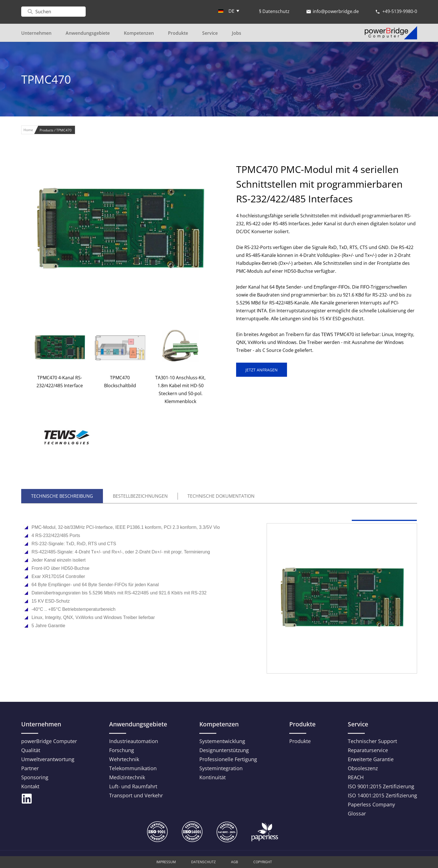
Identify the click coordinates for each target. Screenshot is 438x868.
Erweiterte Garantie (371, 759)
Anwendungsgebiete (88, 33)
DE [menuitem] (231, 11)
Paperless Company (371, 804)
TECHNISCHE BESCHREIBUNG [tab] (62, 496)
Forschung (122, 750)
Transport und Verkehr (136, 795)
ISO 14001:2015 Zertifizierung (382, 795)
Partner (30, 768)
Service (210, 33)
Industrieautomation (134, 741)
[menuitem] (229, 11)
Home (28, 130)
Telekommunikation (133, 768)
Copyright (263, 862)
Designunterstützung (224, 750)
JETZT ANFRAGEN (262, 370)
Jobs (237, 33)
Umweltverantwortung (48, 759)
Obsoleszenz (363, 768)
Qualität (31, 750)
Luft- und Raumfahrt (133, 786)
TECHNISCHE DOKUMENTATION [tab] (221, 496)
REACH (356, 777)
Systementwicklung (222, 741)
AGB (235, 862)
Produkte (178, 33)
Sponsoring (35, 777)
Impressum (166, 862)
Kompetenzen (139, 33)
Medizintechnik (127, 777)
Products (47, 130)
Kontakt (30, 786)
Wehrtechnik (124, 759)
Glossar (357, 813)
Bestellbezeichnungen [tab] (140, 496)
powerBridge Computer (49, 741)
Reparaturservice (368, 750)
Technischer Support (372, 741)
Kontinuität (212, 777)
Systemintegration (221, 768)
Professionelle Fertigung (228, 759)
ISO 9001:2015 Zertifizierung (381, 786)
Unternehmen (36, 33)
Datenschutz (203, 862)
